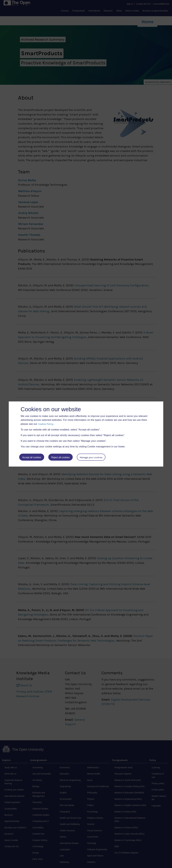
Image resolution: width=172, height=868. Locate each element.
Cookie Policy (46, 424)
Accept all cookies (32, 457)
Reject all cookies (61, 457)
